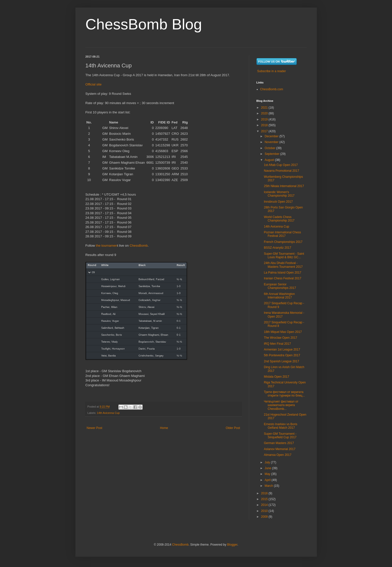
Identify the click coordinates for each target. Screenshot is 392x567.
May (268, 474)
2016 (265, 493)
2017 (265, 131)
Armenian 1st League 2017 (282, 350)
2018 (265, 125)
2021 (265, 108)
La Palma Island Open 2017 (282, 273)
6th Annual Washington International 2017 (279, 296)
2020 (265, 113)
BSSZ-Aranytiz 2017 (277, 248)
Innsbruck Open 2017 (278, 202)
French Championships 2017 (283, 242)
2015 (265, 499)
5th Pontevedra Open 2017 (282, 355)
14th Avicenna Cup (108, 413)
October (270, 148)
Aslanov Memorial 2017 (279, 449)
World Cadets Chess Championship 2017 (279, 219)
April (268, 480)
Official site (94, 84)
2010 (265, 511)
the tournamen (106, 246)
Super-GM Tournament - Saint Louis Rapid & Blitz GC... (284, 255)
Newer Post (95, 428)
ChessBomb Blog (144, 24)
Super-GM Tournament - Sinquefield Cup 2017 (280, 435)
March (269, 486)
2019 (265, 119)
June (268, 468)
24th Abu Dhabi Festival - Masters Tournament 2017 (283, 265)
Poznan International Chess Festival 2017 (282, 234)
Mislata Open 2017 (276, 377)
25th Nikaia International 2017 (284, 186)
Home (164, 428)
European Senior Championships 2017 (280, 286)
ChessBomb (139, 246)
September (272, 154)
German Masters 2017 (279, 443)
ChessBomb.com (272, 89)
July (268, 462)
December (272, 136)
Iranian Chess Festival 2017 (282, 278)
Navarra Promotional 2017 (281, 171)
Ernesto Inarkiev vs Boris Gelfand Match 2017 (280, 426)
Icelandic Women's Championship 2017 (279, 194)
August (270, 160)
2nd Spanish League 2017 (281, 361)
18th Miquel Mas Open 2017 (283, 332)
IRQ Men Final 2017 (277, 344)
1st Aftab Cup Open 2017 (281, 165)
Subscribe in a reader (272, 71)
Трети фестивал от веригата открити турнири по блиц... (284, 394)
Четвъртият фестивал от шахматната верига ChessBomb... (281, 405)
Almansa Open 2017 (277, 455)
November (272, 142)
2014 (265, 505)
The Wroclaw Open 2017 (280, 338)
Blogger (232, 545)
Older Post (233, 428)
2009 (265, 517)
